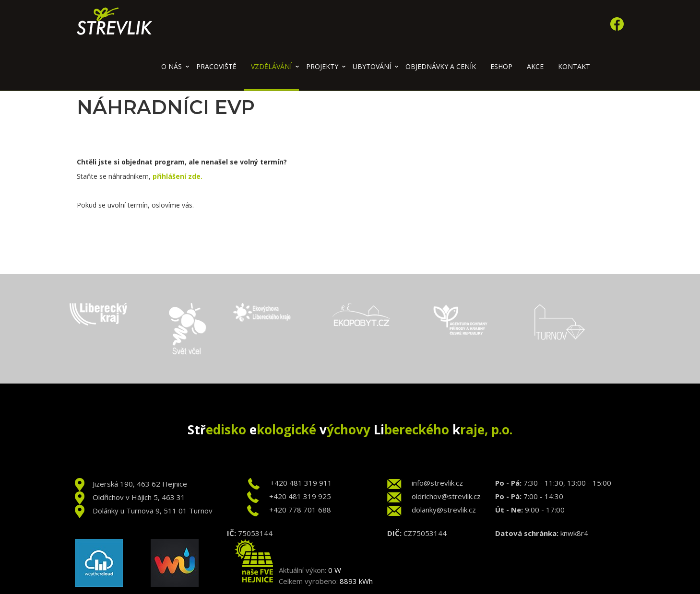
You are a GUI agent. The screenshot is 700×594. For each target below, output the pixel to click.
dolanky (424, 510)
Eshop (501, 66)
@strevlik (452, 510)
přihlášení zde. (178, 176)
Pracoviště (216, 66)
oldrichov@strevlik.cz (446, 496)
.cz (472, 510)
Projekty (322, 66)
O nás (172, 66)
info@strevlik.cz (437, 483)
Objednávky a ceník (441, 66)
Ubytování (372, 66)
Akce (535, 66)
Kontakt (574, 66)
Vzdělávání (271, 66)
